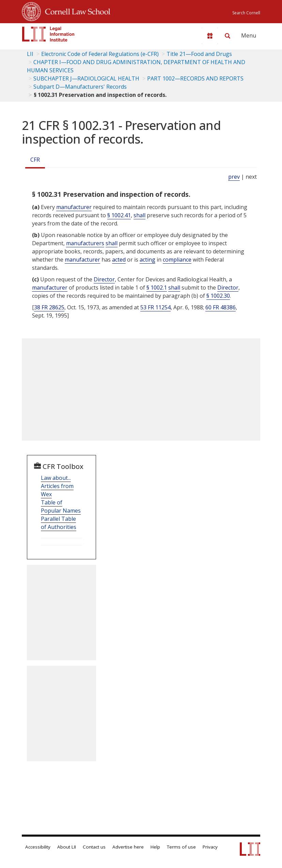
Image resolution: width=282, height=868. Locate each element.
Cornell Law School (76, 11)
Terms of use (181, 847)
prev (234, 177)
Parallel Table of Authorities (59, 523)
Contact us (94, 847)
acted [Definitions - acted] (119, 260)
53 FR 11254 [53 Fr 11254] (155, 307)
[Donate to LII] (210, 36)
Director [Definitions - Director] (104, 279)
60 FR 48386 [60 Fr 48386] (221, 307)
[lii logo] (48, 34)
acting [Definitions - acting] (147, 260)
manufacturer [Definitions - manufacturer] (74, 207)
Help (155, 847)
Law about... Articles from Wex (57, 486)
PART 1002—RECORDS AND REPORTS (195, 78)
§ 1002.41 (119, 215)
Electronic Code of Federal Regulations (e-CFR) (100, 54)
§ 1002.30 (218, 296)
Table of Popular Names (61, 506)
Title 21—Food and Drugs (199, 54)
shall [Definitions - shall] (139, 215)
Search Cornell (246, 13)
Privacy (210, 847)
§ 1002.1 (157, 288)
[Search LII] (228, 36)
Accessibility (38, 847)
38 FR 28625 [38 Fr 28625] (49, 307)
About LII (67, 847)
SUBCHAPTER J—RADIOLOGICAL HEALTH (86, 78)
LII (30, 54)
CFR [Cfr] (35, 160)
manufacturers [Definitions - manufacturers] (85, 243)
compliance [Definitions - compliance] (177, 260)
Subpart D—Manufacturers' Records (80, 87)
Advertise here (128, 847)
